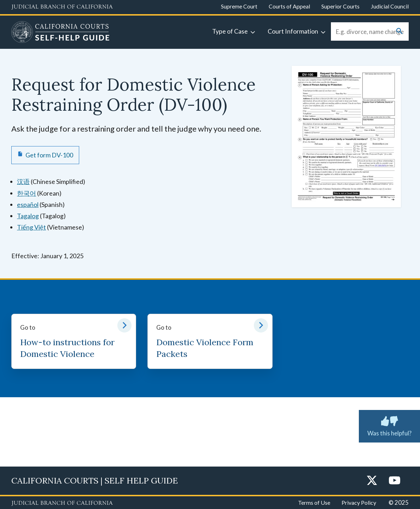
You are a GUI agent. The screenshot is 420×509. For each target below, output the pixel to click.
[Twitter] (372, 481)
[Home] (60, 33)
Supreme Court (239, 6)
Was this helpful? (389, 425)
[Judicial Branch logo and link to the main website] (62, 7)
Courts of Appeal (289, 6)
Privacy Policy (359, 502)
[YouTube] (395, 481)
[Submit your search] (399, 32)
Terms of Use (314, 502)
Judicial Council (390, 6)
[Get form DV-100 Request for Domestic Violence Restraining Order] (45, 155)
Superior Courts (340, 6)
